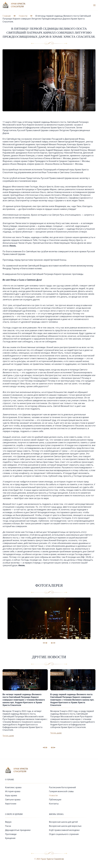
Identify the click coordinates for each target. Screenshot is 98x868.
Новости (53, 795)
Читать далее (8, 736)
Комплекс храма (13, 787)
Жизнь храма (56, 814)
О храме (10, 780)
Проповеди (11, 834)
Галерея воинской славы (61, 791)
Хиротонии (11, 804)
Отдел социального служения (64, 834)
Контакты (54, 804)
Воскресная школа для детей (63, 822)
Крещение (10, 838)
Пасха (8, 826)
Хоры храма (11, 795)
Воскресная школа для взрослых (65, 826)
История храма (13, 791)
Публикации (55, 800)
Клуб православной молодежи (64, 830)
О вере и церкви (14, 814)
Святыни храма (13, 800)
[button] (53, 748)
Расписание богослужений (62, 787)
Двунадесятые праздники (18, 830)
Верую (8, 822)
